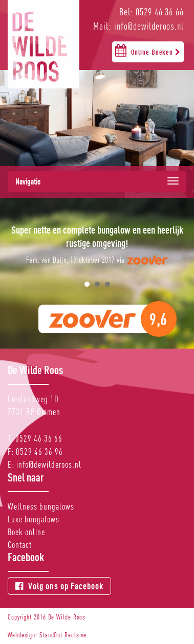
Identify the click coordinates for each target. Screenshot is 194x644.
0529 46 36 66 (39, 438)
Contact (20, 545)
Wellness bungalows (41, 506)
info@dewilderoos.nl (49, 464)
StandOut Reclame (63, 635)
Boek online (26, 532)
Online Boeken (148, 50)
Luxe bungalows (34, 519)
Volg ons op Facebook (59, 586)
